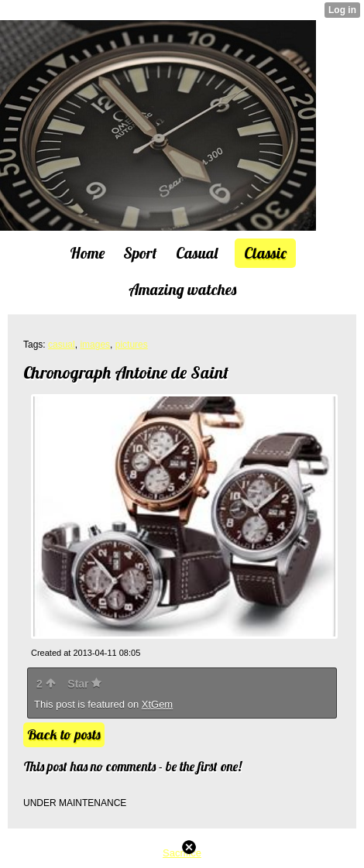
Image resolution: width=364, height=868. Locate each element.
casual (62, 345)
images (95, 345)
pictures (132, 345)
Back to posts (64, 734)
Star (84, 684)
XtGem (157, 704)
